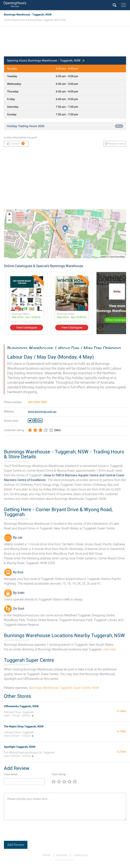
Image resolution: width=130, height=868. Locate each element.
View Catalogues (27, 327)
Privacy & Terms (65, 860)
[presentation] (34, 833)
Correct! (16, 143)
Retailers (62, 855)
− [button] (9, 221)
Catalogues (80, 855)
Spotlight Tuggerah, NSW (20, 747)
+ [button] (9, 215)
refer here (110, 649)
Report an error (115, 144)
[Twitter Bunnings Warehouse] (30, 421)
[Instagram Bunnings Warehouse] (35, 421)
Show (119, 126)
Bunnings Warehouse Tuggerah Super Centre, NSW (64, 688)
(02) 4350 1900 (37, 402)
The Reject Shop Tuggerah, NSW (24, 726)
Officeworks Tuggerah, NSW (21, 706)
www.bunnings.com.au (42, 411)
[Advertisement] (65, 43)
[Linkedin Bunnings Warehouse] (40, 421)
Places (47, 855)
